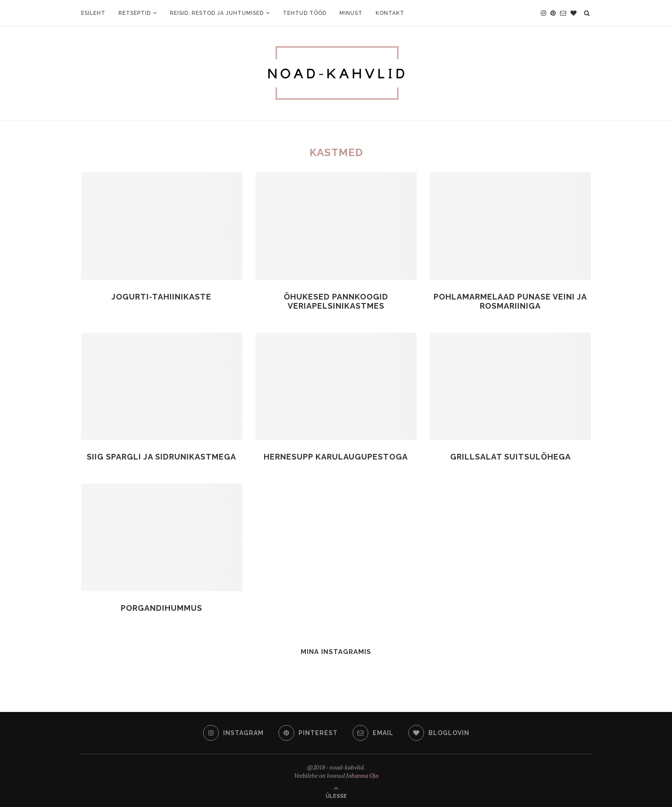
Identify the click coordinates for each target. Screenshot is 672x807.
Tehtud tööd (305, 13)
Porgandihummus (161, 608)
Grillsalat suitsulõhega (511, 457)
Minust (351, 13)
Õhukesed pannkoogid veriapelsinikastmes (336, 301)
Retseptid (135, 13)
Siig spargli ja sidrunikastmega (161, 457)
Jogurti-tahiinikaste (161, 297)
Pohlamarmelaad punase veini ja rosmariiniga (510, 301)
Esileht (93, 13)
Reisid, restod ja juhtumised (217, 13)
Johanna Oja (362, 775)
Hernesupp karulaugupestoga (336, 457)
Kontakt (390, 13)
